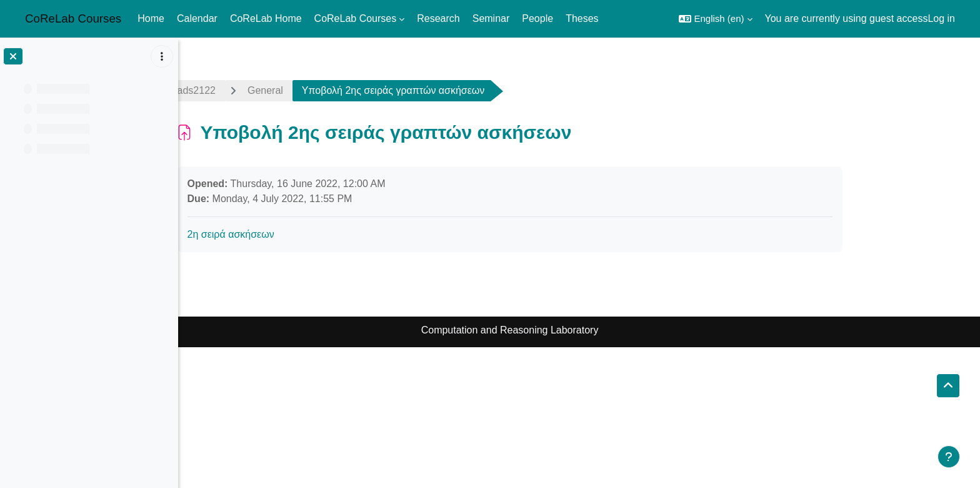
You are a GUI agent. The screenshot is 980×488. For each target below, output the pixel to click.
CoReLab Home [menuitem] (266, 18)
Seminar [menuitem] (491, 18)
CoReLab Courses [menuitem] (356, 18)
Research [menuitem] (438, 18)
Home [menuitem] (151, 18)
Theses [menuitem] (582, 18)
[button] (715, 19)
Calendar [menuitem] (197, 18)
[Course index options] (162, 56)
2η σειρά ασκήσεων (300, 234)
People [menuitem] (537, 18)
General (335, 90)
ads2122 (266, 90)
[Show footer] (949, 457)
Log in (941, 18)
